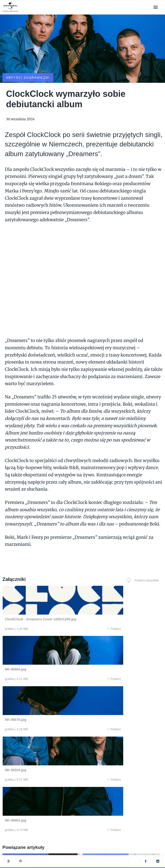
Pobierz (43, 605)
